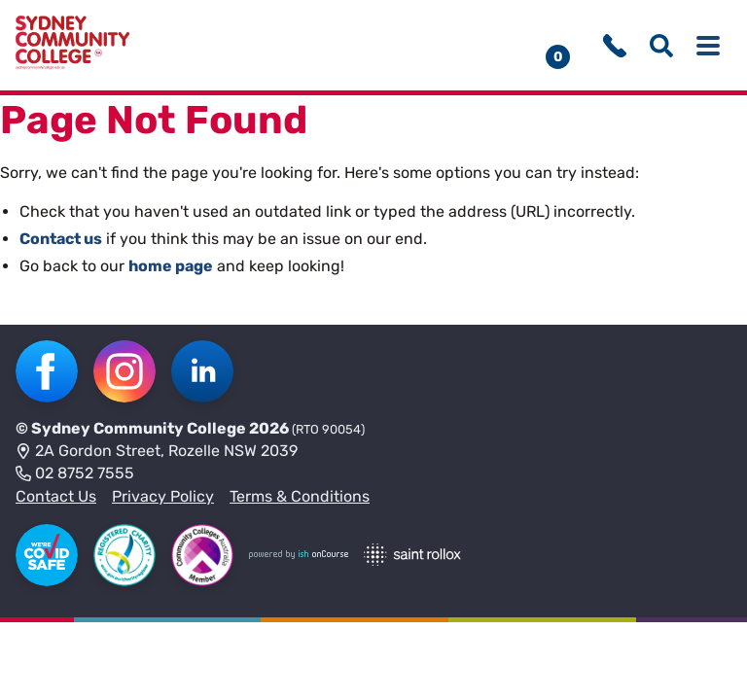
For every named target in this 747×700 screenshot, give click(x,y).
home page (171, 266)
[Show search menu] (661, 46)
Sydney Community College (139, 428)
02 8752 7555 (75, 474)
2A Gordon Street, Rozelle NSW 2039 (157, 452)
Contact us (61, 239)
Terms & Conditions (300, 496)
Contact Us (56, 496)
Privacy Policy (163, 496)
